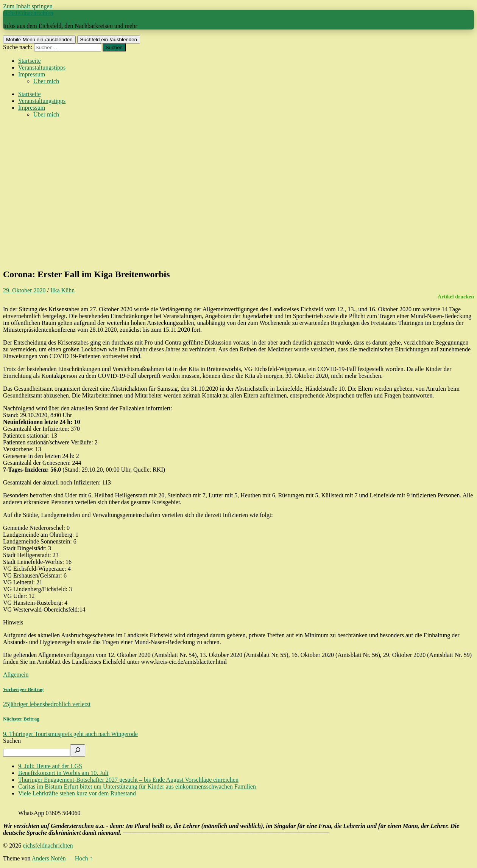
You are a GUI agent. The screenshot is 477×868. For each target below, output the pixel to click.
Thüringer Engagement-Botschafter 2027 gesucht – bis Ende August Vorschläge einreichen (128, 780)
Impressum (32, 74)
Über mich (46, 81)
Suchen (12, 741)
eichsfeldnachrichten (28, 13)
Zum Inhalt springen (28, 6)
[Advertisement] (238, 209)
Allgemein (16, 675)
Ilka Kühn (62, 290)
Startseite (30, 61)
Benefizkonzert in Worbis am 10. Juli (63, 773)
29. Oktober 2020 (24, 290)
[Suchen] (78, 751)
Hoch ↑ (84, 858)
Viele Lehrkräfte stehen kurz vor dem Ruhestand (77, 793)
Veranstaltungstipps (42, 68)
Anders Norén (49, 858)
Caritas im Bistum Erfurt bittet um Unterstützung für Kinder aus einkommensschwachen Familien (137, 786)
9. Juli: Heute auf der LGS (50, 766)
